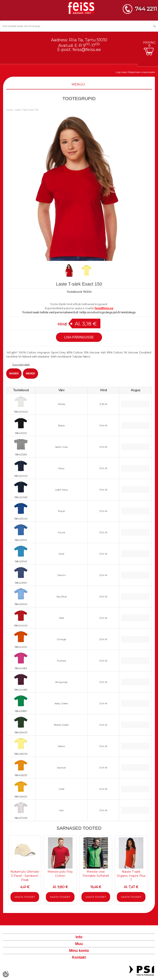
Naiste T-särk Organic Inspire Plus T (131, 876)
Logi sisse (121, 72)
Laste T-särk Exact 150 (27, 110)
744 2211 (146, 9)
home (9, 110)
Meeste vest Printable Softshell (96, 874)
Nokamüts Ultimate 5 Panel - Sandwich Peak (25, 876)
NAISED (14, 374)
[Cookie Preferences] (6, 974)
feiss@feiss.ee (87, 50)
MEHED (30, 374)
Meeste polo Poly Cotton (60, 874)
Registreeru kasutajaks (142, 72)
